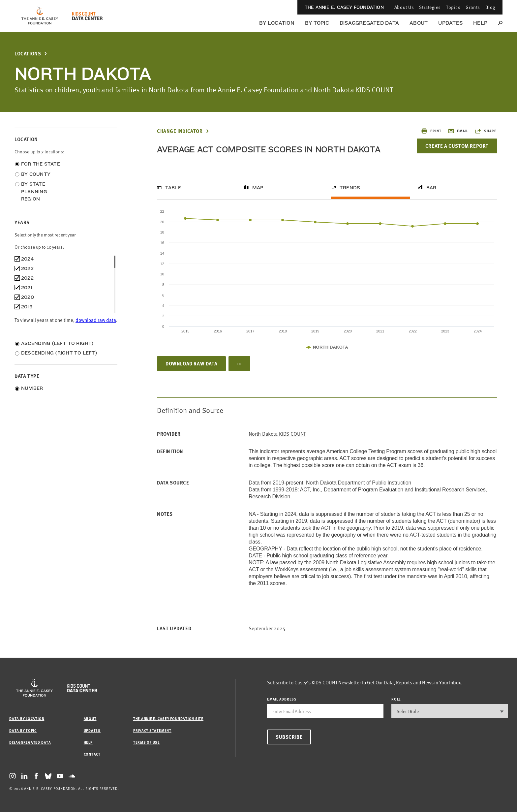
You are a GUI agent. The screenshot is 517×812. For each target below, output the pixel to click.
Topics (453, 7)
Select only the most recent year (45, 235)
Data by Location (27, 718)
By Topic (317, 23)
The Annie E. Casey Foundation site (168, 718)
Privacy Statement (152, 730)
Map (258, 188)
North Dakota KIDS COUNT (277, 434)
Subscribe (289, 737)
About (419, 23)
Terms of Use (147, 742)
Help (480, 23)
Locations (28, 54)
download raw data (96, 320)
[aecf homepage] (40, 16)
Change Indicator (180, 131)
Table (173, 188)
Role (396, 699)
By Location (277, 23)
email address (282, 699)
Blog (490, 7)
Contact (92, 754)
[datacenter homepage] (87, 16)
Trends (350, 188)
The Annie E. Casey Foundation (344, 7)
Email (458, 131)
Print (431, 131)
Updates (450, 23)
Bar (431, 188)
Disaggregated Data (369, 23)
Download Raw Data (191, 363)
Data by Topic (23, 730)
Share (486, 131)
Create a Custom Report (457, 146)
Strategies (430, 7)
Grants (473, 7)
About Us (404, 7)
